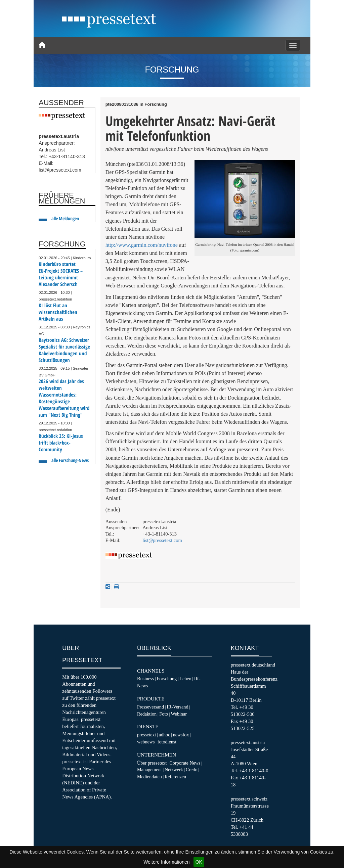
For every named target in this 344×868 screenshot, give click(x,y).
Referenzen (175, 777)
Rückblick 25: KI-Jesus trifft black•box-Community (61, 443)
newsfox (181, 735)
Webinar (179, 714)
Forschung (167, 679)
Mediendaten (149, 777)
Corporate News (185, 763)
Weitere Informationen (166, 862)
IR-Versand (177, 707)
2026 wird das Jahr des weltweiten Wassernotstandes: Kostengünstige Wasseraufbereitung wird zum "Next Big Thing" (64, 398)
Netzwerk (174, 770)
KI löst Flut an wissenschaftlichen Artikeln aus (58, 312)
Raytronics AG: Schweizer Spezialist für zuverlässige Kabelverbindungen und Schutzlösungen (64, 350)
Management (149, 770)
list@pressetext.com (162, 540)
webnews (146, 742)
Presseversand (150, 707)
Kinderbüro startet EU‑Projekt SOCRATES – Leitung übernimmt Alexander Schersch (61, 274)
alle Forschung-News (70, 460)
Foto (164, 714)
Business (145, 679)
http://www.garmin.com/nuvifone (142, 245)
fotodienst (167, 742)
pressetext (146, 735)
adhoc (165, 735)
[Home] (42, 45)
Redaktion (147, 714)
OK (199, 862)
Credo (191, 770)
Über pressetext (152, 763)
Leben (185, 679)
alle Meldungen (65, 218)
